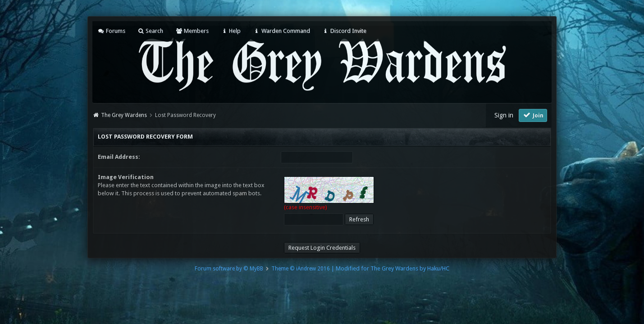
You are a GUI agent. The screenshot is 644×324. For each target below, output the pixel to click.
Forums (112, 31)
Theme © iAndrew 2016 (301, 269)
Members (192, 31)
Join (533, 115)
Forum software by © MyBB (229, 269)
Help (231, 31)
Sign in (504, 115)
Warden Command (281, 31)
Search (150, 31)
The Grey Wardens (124, 115)
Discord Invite (344, 31)
